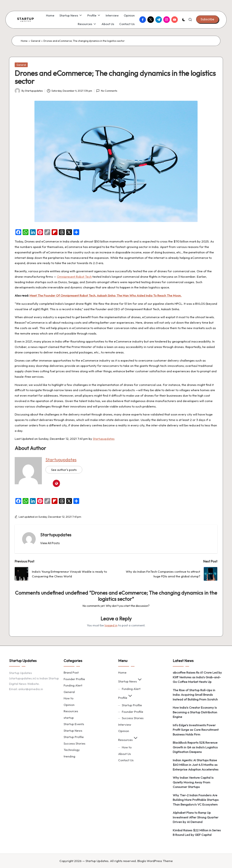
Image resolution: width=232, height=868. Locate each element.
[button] (207, 19)
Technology (72, 750)
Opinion (69, 705)
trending (69, 756)
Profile (126, 698)
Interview (125, 725)
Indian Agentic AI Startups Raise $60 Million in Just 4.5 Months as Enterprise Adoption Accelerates (196, 765)
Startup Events (74, 724)
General (36, 41)
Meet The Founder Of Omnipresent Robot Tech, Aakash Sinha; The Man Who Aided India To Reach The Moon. (106, 295)
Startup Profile (74, 737)
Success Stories (74, 743)
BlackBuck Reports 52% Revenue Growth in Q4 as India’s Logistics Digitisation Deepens (195, 747)
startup (69, 718)
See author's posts (64, 470)
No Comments (107, 91)
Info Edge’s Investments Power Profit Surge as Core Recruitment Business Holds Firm (196, 730)
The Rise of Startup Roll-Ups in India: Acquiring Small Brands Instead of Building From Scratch (195, 695)
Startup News (73, 731)
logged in (111, 625)
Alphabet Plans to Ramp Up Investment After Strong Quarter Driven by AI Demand (196, 817)
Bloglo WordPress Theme (155, 861)
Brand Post (71, 672)
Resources (71, 711)
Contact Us (126, 760)
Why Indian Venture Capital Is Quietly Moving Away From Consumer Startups (193, 782)
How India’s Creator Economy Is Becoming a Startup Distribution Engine (195, 712)
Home (24, 41)
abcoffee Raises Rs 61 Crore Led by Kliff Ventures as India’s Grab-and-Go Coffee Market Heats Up (197, 677)
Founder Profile (74, 679)
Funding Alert (73, 685)
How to (69, 698)
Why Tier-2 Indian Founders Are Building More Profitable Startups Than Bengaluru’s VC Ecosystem (196, 800)
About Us (125, 754)
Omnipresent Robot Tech (74, 277)
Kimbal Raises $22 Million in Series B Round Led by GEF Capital (197, 833)
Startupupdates (104, 439)
